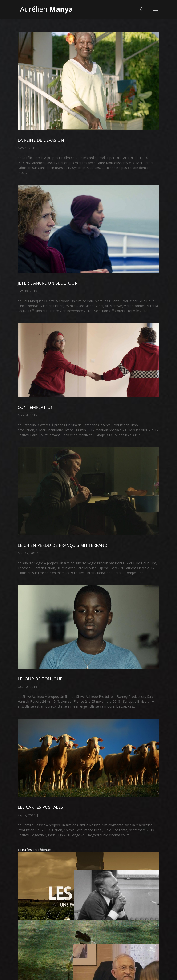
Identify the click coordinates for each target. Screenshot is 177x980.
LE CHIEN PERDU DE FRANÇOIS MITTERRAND (62, 545)
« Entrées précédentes (35, 850)
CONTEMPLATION (36, 407)
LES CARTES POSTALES (40, 807)
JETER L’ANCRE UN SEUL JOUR (48, 283)
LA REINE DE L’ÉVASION (41, 140)
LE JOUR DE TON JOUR (40, 679)
